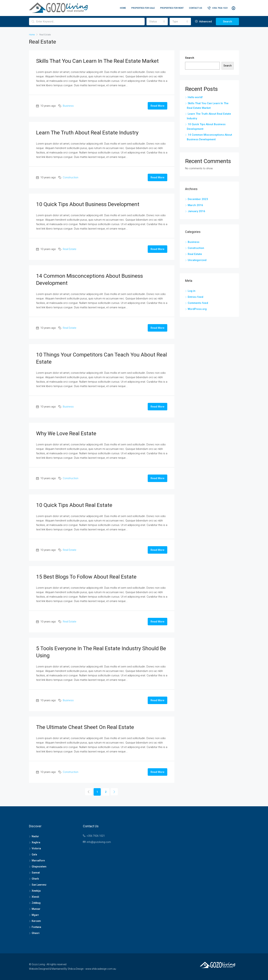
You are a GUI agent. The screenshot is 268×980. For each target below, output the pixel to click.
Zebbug (36, 903)
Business (68, 106)
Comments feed (198, 303)
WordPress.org (197, 309)
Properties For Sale (143, 8)
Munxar (36, 909)
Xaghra (36, 842)
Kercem (36, 921)
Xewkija (36, 891)
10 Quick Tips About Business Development (88, 204)
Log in (192, 291)
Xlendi (35, 897)
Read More (157, 106)
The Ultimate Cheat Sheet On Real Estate (85, 727)
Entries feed (195, 297)
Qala (34, 854)
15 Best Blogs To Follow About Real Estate (86, 577)
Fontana (36, 927)
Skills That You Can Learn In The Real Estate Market (97, 61)
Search (228, 22)
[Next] (114, 792)
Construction (71, 177)
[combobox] (157, 22)
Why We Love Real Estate (66, 433)
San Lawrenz (39, 885)
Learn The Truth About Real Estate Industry (87, 133)
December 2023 (198, 199)
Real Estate (70, 249)
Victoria (36, 848)
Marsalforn (38, 861)
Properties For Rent (172, 8)
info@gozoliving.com (99, 842)
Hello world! (195, 97)
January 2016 (196, 211)
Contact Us (196, 8)
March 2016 (195, 205)
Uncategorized (197, 260)
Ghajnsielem (39, 867)
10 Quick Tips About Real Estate (74, 505)
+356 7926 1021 (218, 8)
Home (123, 8)
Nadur (35, 836)
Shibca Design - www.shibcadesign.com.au (92, 969)
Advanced (203, 22)
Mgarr (35, 915)
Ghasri (36, 933)
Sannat (36, 873)
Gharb (35, 879)
